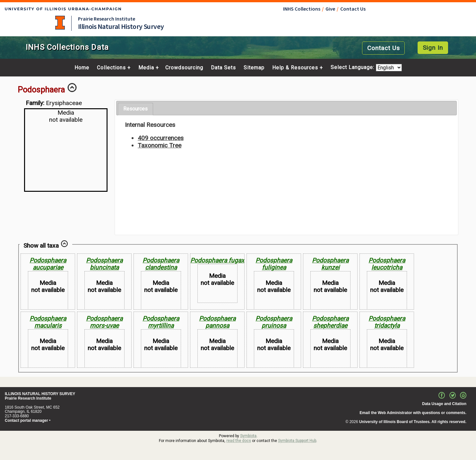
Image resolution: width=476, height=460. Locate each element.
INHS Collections (302, 9)
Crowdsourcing (184, 68)
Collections (111, 68)
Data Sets (223, 68)
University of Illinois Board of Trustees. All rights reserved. (413, 422)
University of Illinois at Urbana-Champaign (60, 23)
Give (330, 9)
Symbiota (248, 436)
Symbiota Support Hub (297, 441)
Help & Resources (295, 68)
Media (146, 68)
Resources (135, 109)
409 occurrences (161, 138)
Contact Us (353, 9)
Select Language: (353, 68)
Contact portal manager (26, 420)
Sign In (433, 48)
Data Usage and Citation (444, 404)
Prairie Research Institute (107, 19)
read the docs (239, 441)
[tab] (135, 109)
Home (82, 68)
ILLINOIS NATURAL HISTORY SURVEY (40, 394)
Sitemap (254, 68)
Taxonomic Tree (160, 145)
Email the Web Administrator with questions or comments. (413, 413)
